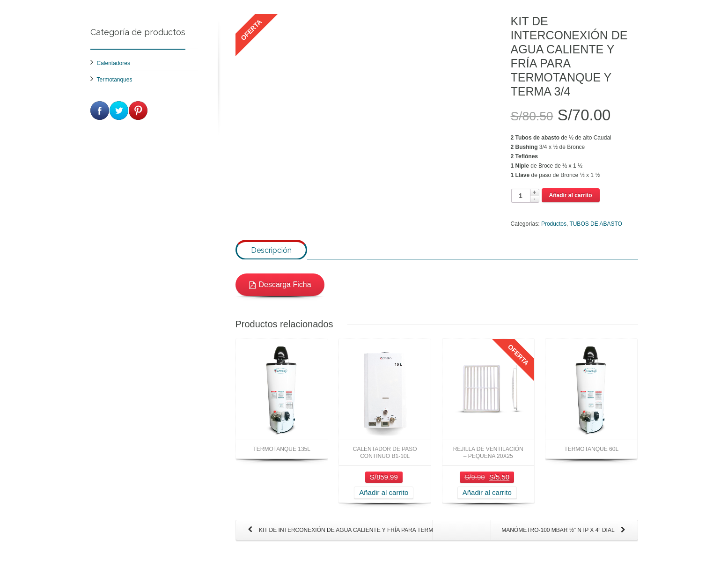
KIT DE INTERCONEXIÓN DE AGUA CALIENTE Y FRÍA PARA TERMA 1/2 (339, 538)
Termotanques (115, 80)
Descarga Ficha (280, 292)
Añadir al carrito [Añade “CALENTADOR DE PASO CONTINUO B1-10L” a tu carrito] (384, 500)
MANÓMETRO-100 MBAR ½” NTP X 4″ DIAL (565, 538)
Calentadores (114, 63)
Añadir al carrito (571, 195)
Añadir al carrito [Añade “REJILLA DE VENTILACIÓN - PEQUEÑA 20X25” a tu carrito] (487, 500)
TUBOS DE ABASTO (596, 224)
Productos (554, 224)
